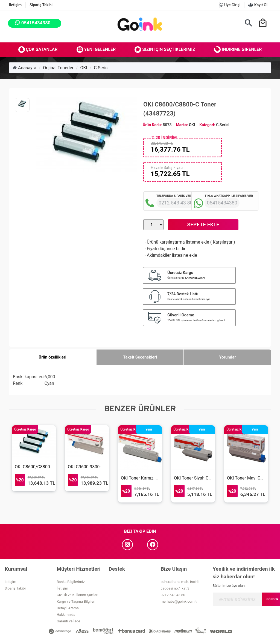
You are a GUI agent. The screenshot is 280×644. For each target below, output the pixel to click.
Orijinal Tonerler (58, 68)
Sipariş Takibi (41, 5)
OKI (84, 68)
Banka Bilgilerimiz (71, 582)
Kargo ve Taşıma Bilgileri (76, 601)
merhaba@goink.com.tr (179, 601)
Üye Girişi (230, 5)
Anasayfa (25, 68)
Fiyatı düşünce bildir (164, 249)
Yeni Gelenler (96, 50)
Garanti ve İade (68, 621)
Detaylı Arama (68, 608)
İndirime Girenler (238, 50)
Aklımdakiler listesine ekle (170, 255)
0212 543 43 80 (173, 595)
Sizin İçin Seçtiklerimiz (165, 50)
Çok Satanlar (38, 50)
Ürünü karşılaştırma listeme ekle (176, 242)
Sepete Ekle (203, 225)
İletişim (15, 5)
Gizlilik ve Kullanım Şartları (77, 595)
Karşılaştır (223, 242)
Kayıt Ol (258, 5)
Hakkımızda (66, 615)
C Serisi (101, 68)
